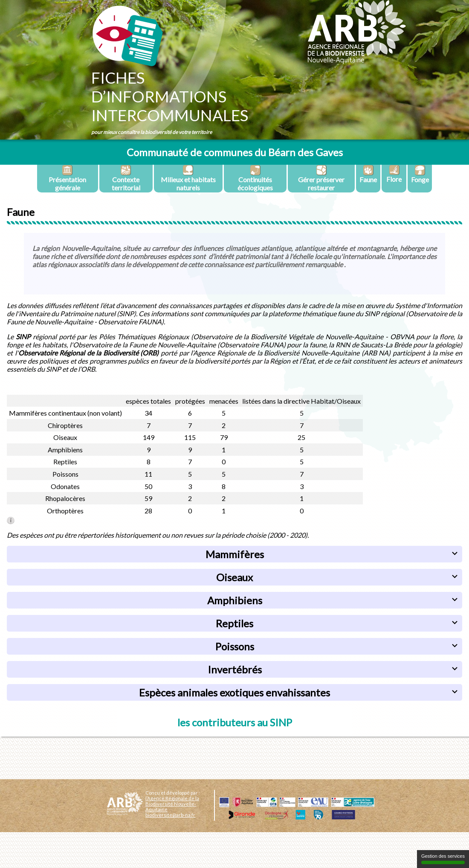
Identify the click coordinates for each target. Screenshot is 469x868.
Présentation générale (67, 178)
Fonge (420, 174)
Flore (394, 174)
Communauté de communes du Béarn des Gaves (235, 152)
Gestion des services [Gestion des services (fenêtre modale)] (443, 859)
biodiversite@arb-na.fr (170, 815)
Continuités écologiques (255, 178)
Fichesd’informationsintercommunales (170, 96)
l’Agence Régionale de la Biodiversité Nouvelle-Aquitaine (172, 804)
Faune (368, 174)
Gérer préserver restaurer (321, 178)
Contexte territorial (126, 178)
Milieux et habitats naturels (188, 178)
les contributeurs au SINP (235, 722)
